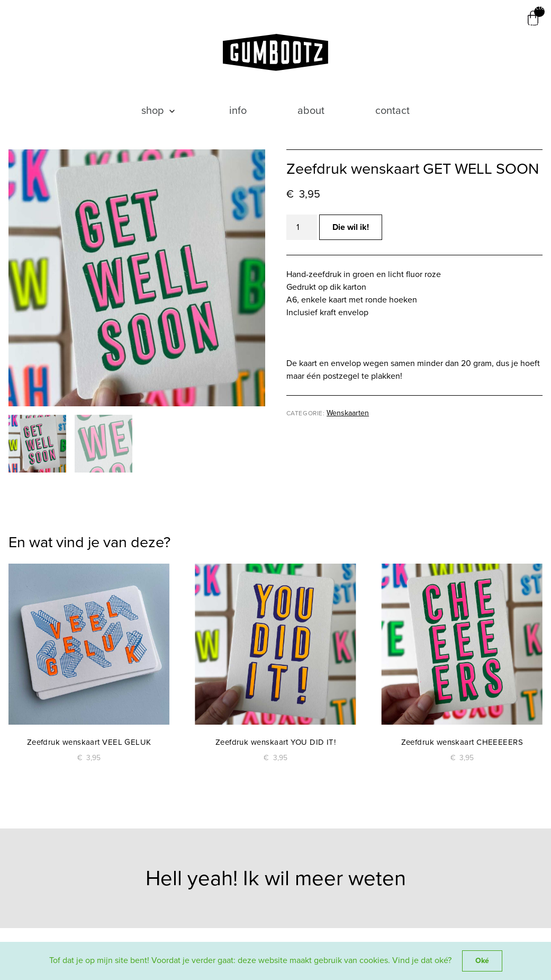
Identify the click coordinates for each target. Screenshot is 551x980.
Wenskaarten (348, 413)
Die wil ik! (351, 227)
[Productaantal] (302, 227)
